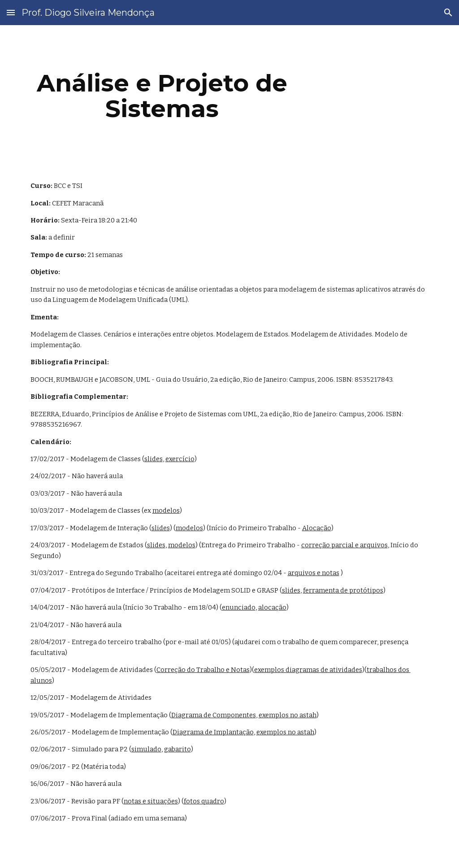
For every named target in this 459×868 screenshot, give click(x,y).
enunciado (239, 607)
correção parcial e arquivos (344, 545)
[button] (11, 12)
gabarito (178, 749)
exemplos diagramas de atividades (308, 670)
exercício (180, 459)
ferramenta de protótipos (343, 590)
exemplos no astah (288, 715)
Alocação (317, 528)
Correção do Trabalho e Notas (203, 670)
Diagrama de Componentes (214, 715)
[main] (162, 96)
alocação (272, 607)
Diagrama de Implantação (213, 732)
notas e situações (151, 801)
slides (154, 459)
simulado (146, 749)
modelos (166, 510)
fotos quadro (204, 801)
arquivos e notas (314, 573)
